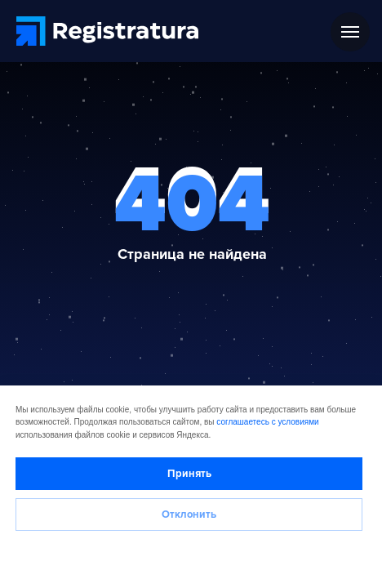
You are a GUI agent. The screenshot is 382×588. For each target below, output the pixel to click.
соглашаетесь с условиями (267, 422)
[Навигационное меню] (350, 32)
